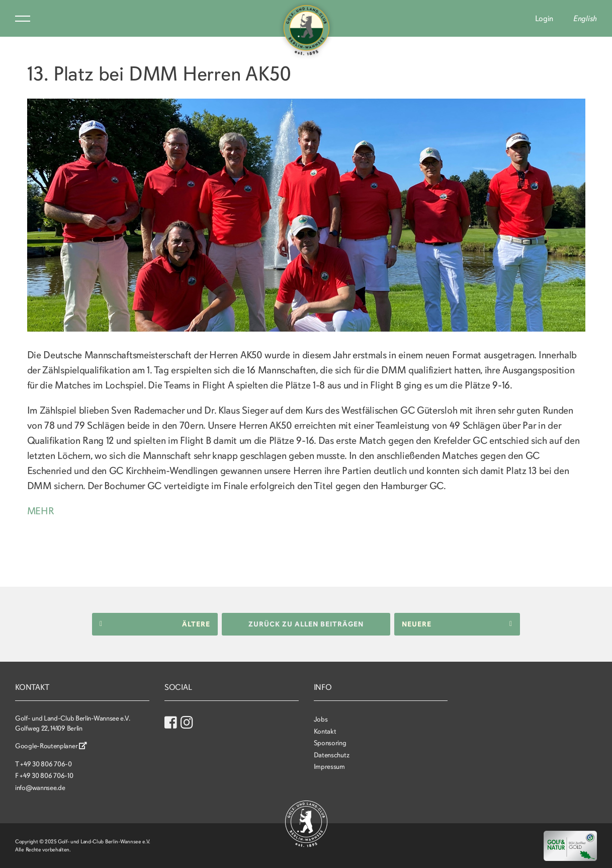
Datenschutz (332, 755)
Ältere (155, 624)
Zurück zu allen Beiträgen (306, 624)
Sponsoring (330, 743)
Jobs (321, 719)
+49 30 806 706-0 (46, 764)
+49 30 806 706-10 (46, 776)
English (585, 19)
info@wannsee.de (40, 787)
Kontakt (325, 731)
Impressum (329, 767)
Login (544, 19)
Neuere (457, 624)
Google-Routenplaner (51, 746)
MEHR (41, 511)
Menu (23, 19)
